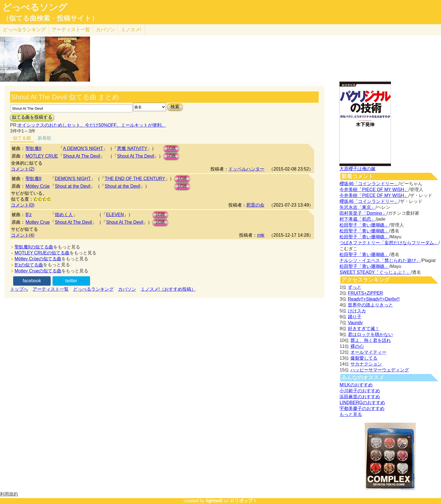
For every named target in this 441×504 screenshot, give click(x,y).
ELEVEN (115, 215)
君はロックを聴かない (370, 334)
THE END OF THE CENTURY (135, 179)
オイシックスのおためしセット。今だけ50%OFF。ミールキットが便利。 (92, 125)
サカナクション (366, 364)
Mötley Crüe (38, 186)
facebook (32, 281)
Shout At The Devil (82, 156)
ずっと (355, 287)
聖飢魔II (34, 148)
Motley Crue (38, 222)
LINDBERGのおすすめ (362, 403)
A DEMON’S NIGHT (83, 148)
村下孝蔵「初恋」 (357, 219)
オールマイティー (368, 352)
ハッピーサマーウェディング (380, 370)
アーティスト (71, 30)
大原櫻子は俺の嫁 (357, 169)
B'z (29, 215)
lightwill (214, 501)
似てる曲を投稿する (32, 117)
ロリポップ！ (244, 501)
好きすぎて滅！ (364, 329)
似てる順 (22, 138)
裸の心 (357, 346)
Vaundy (355, 323)
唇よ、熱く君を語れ (371, 340)
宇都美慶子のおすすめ (362, 408)
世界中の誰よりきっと (370, 305)
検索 (175, 107)
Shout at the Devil (73, 186)
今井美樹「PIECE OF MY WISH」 (374, 190)
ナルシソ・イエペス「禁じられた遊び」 (380, 260)
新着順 (44, 138)
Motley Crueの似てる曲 (38, 271)
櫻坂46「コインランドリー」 (369, 184)
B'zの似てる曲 (29, 265)
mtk (261, 235)
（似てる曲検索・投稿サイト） (50, 18)
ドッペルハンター (246, 169)
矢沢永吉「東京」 (357, 207)
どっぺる (24, 30)
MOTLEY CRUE (42, 156)
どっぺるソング (35, 7)
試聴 (171, 148)
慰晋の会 (255, 205)
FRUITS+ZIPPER (365, 293)
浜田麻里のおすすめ (360, 397)
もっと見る (351, 414)
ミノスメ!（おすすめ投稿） (168, 289)
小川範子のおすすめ (360, 391)
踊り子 (355, 317)
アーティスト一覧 (51, 289)
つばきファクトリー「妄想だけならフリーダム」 (389, 243)
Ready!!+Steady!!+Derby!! (374, 299)
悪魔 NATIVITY (132, 148)
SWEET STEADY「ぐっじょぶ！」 (375, 272)
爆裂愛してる (364, 358)
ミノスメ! (131, 30)
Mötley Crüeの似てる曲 (38, 259)
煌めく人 (64, 215)
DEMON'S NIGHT (73, 179)
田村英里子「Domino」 (363, 213)
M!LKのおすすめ (356, 385)
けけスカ (357, 311)
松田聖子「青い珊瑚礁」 (364, 225)
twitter (71, 281)
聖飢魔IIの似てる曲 (34, 247)
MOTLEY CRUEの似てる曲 (42, 253)
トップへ (19, 289)
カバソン (105, 30)
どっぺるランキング (93, 289)
